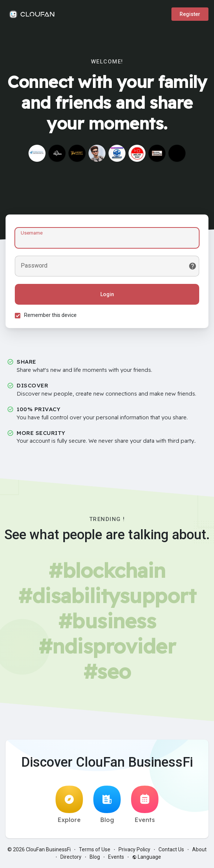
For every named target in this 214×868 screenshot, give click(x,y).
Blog (107, 805)
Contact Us (171, 849)
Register (190, 14)
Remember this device (50, 315)
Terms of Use (95, 849)
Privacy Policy (134, 849)
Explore (69, 805)
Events (145, 805)
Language (147, 857)
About (199, 849)
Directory (71, 857)
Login (107, 294)
